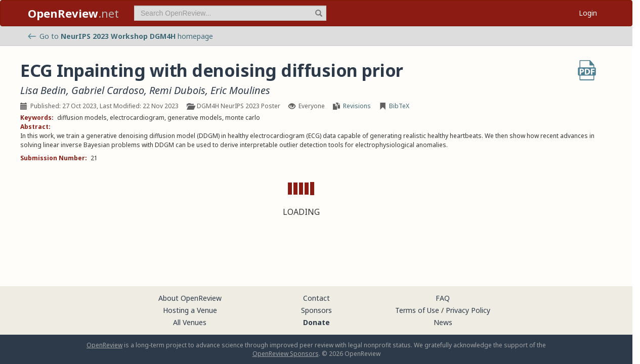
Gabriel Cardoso (108, 90)
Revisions (357, 106)
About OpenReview (190, 298)
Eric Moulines (240, 90)
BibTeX (399, 106)
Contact (316, 298)
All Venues (190, 322)
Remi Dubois (177, 90)
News (443, 322)
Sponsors (316, 310)
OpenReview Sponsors (286, 354)
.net (73, 13)
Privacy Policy (468, 310)
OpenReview (104, 345)
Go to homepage (120, 36)
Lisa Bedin (43, 90)
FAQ (443, 298)
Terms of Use (417, 310)
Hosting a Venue (190, 310)
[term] (230, 13)
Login (588, 13)
